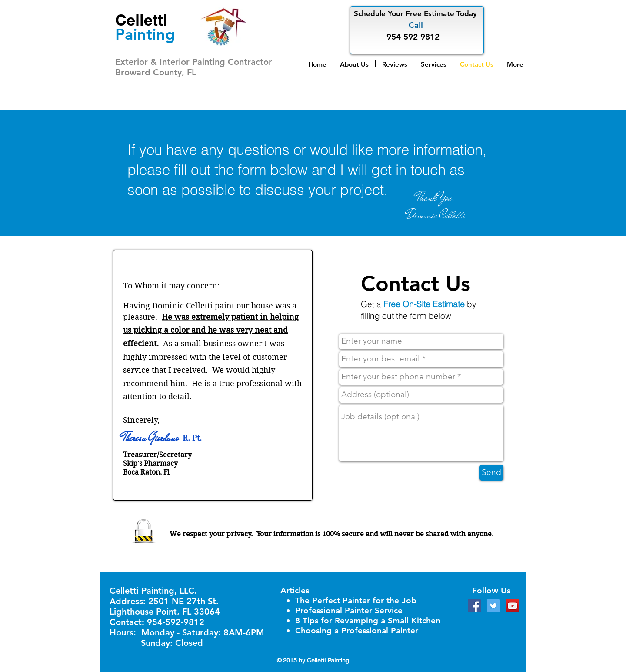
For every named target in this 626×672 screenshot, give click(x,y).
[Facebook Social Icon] (474, 606)
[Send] (491, 473)
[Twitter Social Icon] (493, 606)
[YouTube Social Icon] (513, 606)
